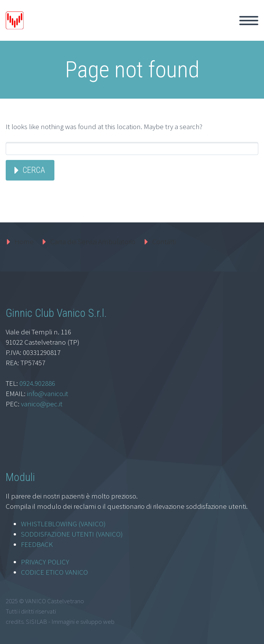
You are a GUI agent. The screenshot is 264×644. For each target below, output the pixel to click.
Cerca (34, 170)
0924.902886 (37, 383)
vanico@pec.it (42, 404)
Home (24, 241)
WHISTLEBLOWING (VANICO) (63, 524)
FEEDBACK (37, 544)
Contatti (164, 241)
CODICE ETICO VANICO (54, 572)
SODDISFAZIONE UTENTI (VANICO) (72, 534)
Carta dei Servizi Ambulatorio (93, 241)
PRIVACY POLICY (45, 562)
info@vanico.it (48, 393)
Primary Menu (249, 21)
